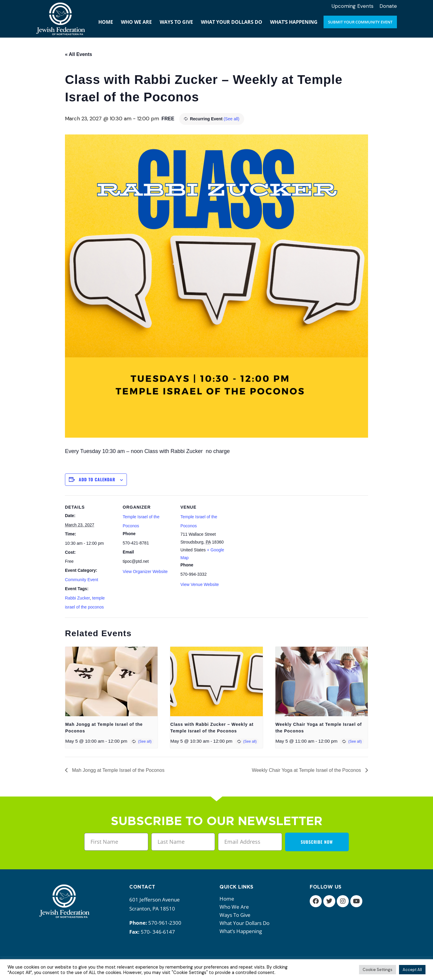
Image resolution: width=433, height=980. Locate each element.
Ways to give (236, 915)
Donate (388, 6)
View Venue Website (200, 584)
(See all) (232, 119)
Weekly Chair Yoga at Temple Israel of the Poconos (307, 770)
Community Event (81, 580)
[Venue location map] (270, 537)
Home (227, 899)
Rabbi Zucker (77, 598)
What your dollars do (246, 923)
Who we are (236, 907)
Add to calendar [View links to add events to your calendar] (97, 479)
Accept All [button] (412, 970)
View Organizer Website (145, 572)
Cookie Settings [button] (378, 970)
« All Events (78, 54)
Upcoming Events (353, 6)
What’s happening (242, 931)
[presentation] (111, 681)
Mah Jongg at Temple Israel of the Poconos (118, 770)
